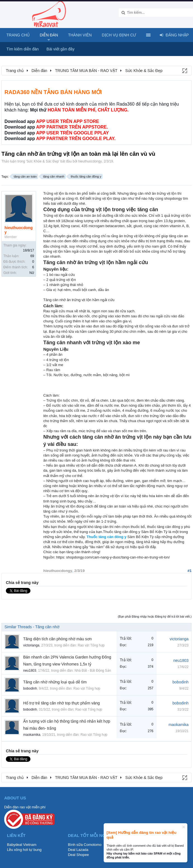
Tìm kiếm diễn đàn (23, 49)
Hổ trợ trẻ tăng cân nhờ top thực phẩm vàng (61, 703)
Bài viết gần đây (61, 49)
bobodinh (30, 688)
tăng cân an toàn (24, 176)
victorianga (31, 645)
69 (32, 256)
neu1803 (30, 671)
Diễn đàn (49, 35)
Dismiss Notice (184, 827)
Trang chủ (18, 35)
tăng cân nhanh (53, 176)
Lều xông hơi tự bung (24, 850)
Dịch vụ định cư (119, 35)
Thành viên (80, 35)
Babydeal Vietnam (22, 845)
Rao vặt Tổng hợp (91, 645)
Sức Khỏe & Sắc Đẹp (43, 161)
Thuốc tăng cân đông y (106, 537)
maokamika (32, 735)
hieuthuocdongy (90, 161)
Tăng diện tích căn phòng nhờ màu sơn (57, 639)
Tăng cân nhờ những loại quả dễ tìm (55, 682)
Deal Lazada (78, 850)
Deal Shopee (78, 855)
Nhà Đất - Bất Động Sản (93, 671)
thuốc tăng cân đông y (85, 176)
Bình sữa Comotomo (85, 845)
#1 (190, 571)
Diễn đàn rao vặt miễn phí (25, 807)
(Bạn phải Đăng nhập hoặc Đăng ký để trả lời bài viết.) (155, 616)
